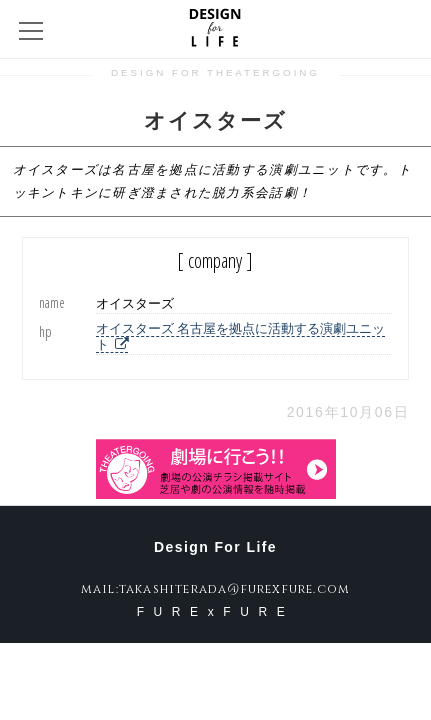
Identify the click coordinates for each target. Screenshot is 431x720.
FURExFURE (216, 612)
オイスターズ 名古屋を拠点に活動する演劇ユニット (241, 336)
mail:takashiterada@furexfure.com (215, 589)
